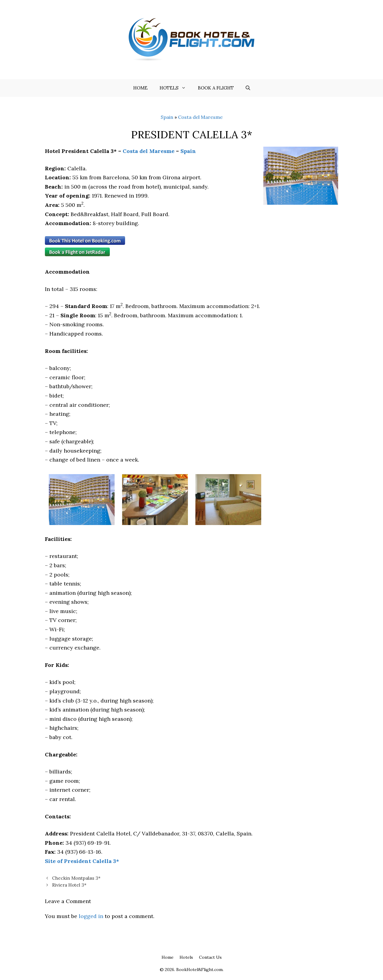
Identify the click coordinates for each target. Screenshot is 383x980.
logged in (91, 916)
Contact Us (210, 957)
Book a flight (216, 88)
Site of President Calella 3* (82, 861)
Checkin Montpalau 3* (76, 878)
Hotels (176, 88)
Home (140, 88)
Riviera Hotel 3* (69, 885)
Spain (167, 117)
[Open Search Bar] (248, 88)
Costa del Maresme (200, 117)
